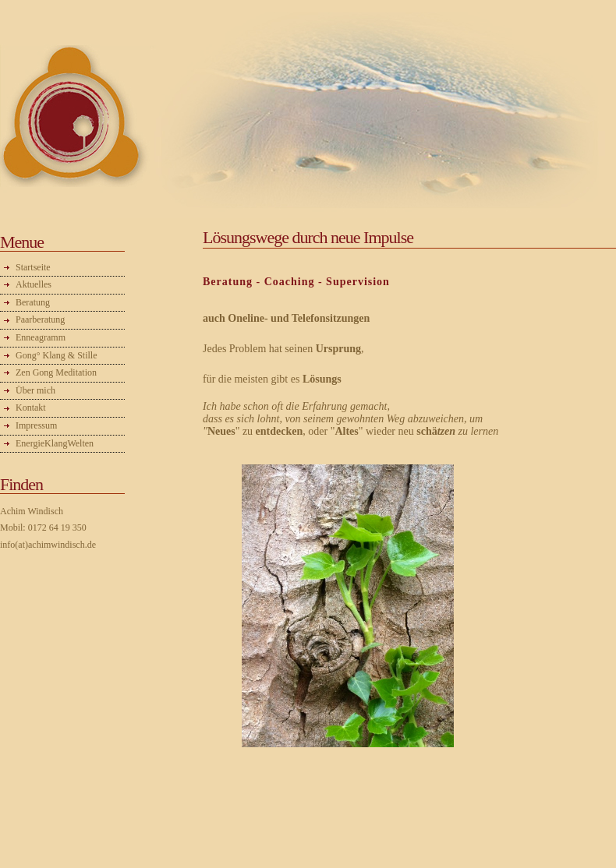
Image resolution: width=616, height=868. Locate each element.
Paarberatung (40, 319)
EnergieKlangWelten (55, 443)
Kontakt (31, 408)
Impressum (36, 425)
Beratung (33, 302)
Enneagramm (41, 337)
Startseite (33, 267)
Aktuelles (34, 284)
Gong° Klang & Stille (56, 355)
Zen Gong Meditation (56, 372)
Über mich (35, 390)
